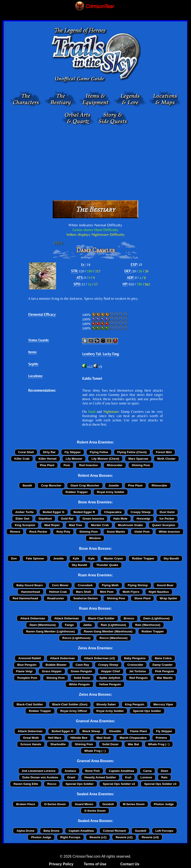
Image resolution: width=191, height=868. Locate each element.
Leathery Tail (92, 354)
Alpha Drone (25, 831)
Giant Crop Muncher (85, 485)
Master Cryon (113, 558)
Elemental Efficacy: (42, 315)
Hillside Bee (79, 738)
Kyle (76, 558)
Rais (164, 777)
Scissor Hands (31, 744)
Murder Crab (100, 525)
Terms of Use (95, 864)
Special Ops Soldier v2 (119, 784)
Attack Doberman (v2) (99, 658)
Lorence (146, 777)
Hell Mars (55, 738)
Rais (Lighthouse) (113, 625)
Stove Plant (142, 598)
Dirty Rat (49, 452)
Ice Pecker (167, 519)
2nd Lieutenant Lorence (39, 771)
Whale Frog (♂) (159, 744)
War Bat (133, 744)
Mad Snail (104, 738)
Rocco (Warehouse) (114, 638)
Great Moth (31, 738)
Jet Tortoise (137, 671)
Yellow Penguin (110, 684)
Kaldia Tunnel (92, 378)
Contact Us (130, 864)
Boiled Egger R (84, 512)
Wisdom (95, 538)
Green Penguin (81, 671)
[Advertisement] (95, 162)
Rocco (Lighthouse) (76, 638)
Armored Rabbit (30, 658)
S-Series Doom (95, 811)
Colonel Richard (114, 831)
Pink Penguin (164, 671)
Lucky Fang (111, 354)
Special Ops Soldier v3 (160, 784)
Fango (69, 625)
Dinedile (115, 731)
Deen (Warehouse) (43, 625)
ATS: (80, 278)
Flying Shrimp (138, 585)
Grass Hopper (52, 671)
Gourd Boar (165, 585)
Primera (161, 738)
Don (14, 558)
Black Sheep (91, 731)
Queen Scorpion (164, 525)
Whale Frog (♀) (95, 751)
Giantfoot (45, 519)
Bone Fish (93, 771)
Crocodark (85, 585)
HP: (125, 284)
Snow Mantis (116, 532)
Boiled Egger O (62, 731)
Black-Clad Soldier (101, 618)
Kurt (128, 777)
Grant (71, 777)
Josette (114, 485)
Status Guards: (39, 340)
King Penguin (135, 704)
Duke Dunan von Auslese (40, 777)
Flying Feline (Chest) (132, 452)
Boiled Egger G (54, 512)
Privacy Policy (61, 864)
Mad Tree (75, 525)
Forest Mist (164, 452)
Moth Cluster (166, 459)
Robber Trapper (77, 492)
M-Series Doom (134, 804)
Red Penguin (138, 678)
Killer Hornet (48, 459)
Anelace (70, 771)
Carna (148, 771)
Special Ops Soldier (147, 711)
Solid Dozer (82, 678)
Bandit (27, 485)
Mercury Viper (163, 704)
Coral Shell (26, 452)
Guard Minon (84, 804)
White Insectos (169, 532)
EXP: (134, 265)
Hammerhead (30, 592)
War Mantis (165, 678)
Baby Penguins (135, 658)
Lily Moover (74, 459)
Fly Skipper (73, 452)
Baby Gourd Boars (30, 585)
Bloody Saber (106, 704)
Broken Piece (26, 804)
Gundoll (108, 804)
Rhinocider (115, 465)
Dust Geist (167, 512)
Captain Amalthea (121, 771)
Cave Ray (82, 665)
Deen (164, 771)
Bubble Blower (56, 665)
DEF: (128, 271)
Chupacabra (113, 512)
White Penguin (79, 684)
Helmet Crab (58, 592)
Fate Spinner (35, 558)
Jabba (87, 625)
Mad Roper (52, 525)
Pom (67, 465)
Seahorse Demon (85, 598)
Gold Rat (67, 519)
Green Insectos (93, 519)
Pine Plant (47, 465)
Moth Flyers (131, 592)
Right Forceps (70, 837)
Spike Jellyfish (110, 678)
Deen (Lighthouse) (156, 618)
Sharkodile (58, 744)
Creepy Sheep (141, 512)
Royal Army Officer (74, 711)
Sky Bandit (171, 558)
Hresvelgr (143, 519)
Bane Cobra (163, 658)
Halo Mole (120, 519)
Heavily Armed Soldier (100, 777)
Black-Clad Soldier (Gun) (70, 704)
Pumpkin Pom (27, 678)
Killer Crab (22, 459)
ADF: (130, 278)
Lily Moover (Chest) (105, 459)
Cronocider (135, 665)
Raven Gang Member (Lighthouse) (50, 631)
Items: (32, 352)
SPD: (77, 284)
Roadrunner (56, 598)
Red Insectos (88, 465)
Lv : (83, 265)
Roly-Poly (63, 532)
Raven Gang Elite (26, 784)
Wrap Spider (168, 598)
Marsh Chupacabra (133, 738)
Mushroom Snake (131, 525)
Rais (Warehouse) (148, 625)
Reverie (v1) (98, 837)
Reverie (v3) (150, 837)
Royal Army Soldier (111, 492)
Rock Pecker (38, 532)
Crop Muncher (51, 485)
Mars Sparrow (138, 459)
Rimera (15, 532)
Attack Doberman (33, 618)
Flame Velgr (24, 671)
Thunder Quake (107, 565)
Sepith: (33, 364)
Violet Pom (142, 532)
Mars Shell (83, 592)
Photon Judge (164, 804)
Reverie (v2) (124, 837)
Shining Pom (141, 465)
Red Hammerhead (25, 598)
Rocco (52, 784)
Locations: (35, 376)
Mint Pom (107, 592)
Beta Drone (51, 831)
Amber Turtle (25, 512)
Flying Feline (99, 452)
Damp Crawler (163, 665)
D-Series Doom (55, 804)
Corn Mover (60, 585)
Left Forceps (164, 831)
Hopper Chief (110, 671)
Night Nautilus (159, 592)
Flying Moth (110, 585)
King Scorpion (25, 525)
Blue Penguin (27, 665)
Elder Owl (22, 519)
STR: (74, 271)
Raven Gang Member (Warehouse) (108, 631)
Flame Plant (139, 731)
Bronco (129, 618)
